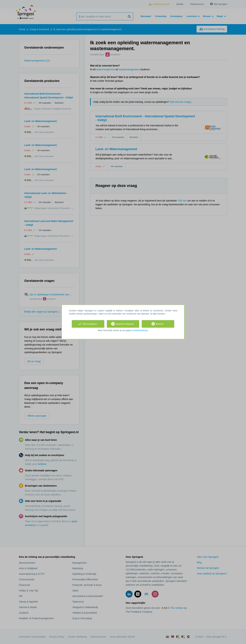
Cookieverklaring (140, 330)
